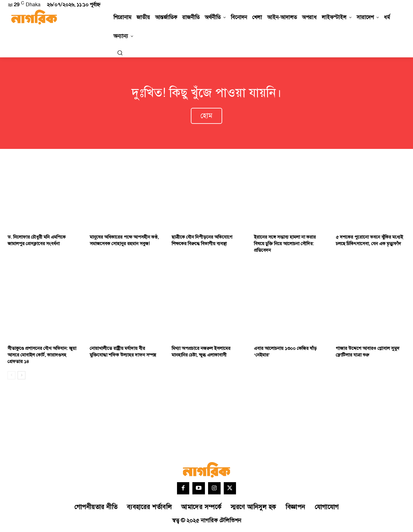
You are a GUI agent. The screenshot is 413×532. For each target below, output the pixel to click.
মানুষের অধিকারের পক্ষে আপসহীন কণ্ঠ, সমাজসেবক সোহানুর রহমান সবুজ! (124, 242)
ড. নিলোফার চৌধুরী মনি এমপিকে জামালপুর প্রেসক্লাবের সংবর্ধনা (37, 242)
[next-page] (21, 377)
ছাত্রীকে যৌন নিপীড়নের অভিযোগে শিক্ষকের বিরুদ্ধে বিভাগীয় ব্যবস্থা (202, 242)
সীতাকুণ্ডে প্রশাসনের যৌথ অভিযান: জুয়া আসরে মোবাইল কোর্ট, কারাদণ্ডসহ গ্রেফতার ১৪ (42, 356)
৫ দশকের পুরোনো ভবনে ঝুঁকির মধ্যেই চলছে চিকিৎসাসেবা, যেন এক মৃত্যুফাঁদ (369, 242)
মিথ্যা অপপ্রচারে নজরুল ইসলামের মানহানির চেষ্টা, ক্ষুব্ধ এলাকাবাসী (201, 353)
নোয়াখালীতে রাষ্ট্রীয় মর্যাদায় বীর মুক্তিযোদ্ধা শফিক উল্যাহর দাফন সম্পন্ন (123, 353)
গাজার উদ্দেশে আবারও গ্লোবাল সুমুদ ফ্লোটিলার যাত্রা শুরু (368, 353)
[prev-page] (11, 377)
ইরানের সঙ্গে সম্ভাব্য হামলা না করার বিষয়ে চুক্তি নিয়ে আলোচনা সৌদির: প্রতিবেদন (285, 245)
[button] (120, 53)
